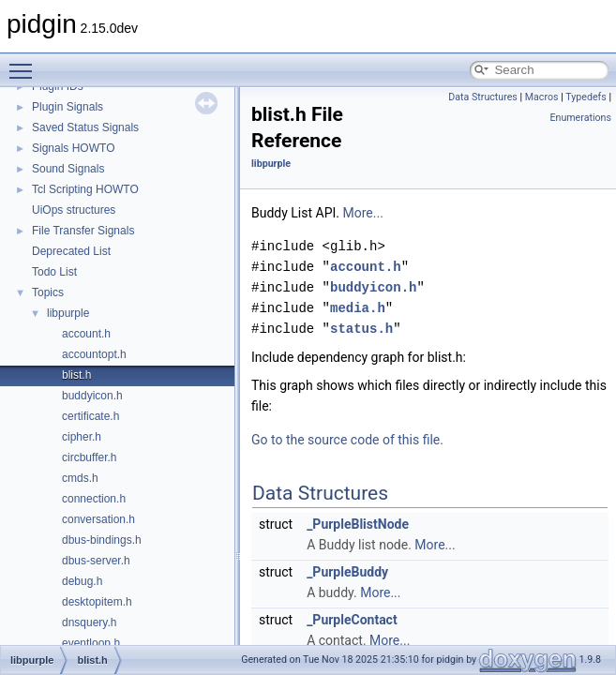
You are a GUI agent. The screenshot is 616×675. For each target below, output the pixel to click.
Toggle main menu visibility (25, 63)
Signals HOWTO (73, 148)
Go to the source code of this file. (347, 440)
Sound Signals (68, 169)
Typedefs (586, 97)
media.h (358, 308)
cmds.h (80, 478)
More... (363, 213)
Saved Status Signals (85, 127)
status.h (361, 329)
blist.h (76, 375)
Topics (48, 292)
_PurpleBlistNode (358, 524)
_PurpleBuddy (347, 572)
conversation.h (98, 519)
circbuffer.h (89, 457)
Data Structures (483, 97)
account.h (86, 334)
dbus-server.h (96, 561)
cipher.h (82, 437)
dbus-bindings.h (102, 540)
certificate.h (90, 416)
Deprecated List (71, 251)
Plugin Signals (68, 107)
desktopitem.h (97, 602)
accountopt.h (94, 354)
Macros (542, 97)
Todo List (54, 272)
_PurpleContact (352, 620)
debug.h (82, 581)
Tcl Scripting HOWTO (85, 189)
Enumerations (580, 118)
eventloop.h (91, 643)
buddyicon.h (92, 396)
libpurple (68, 313)
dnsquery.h (89, 622)
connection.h (94, 499)
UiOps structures (74, 210)
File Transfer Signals (83, 231)
